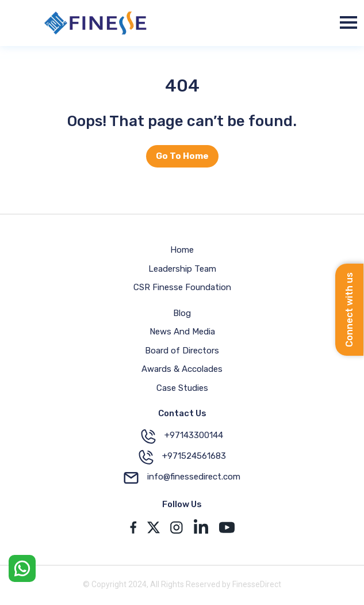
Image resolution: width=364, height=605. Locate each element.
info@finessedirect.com (182, 478)
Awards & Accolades (182, 369)
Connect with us (349, 310)
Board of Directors (182, 351)
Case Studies (182, 388)
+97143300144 (182, 436)
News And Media (182, 332)
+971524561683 (182, 457)
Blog (182, 313)
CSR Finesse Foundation (182, 287)
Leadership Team (182, 269)
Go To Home (182, 156)
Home (182, 250)
